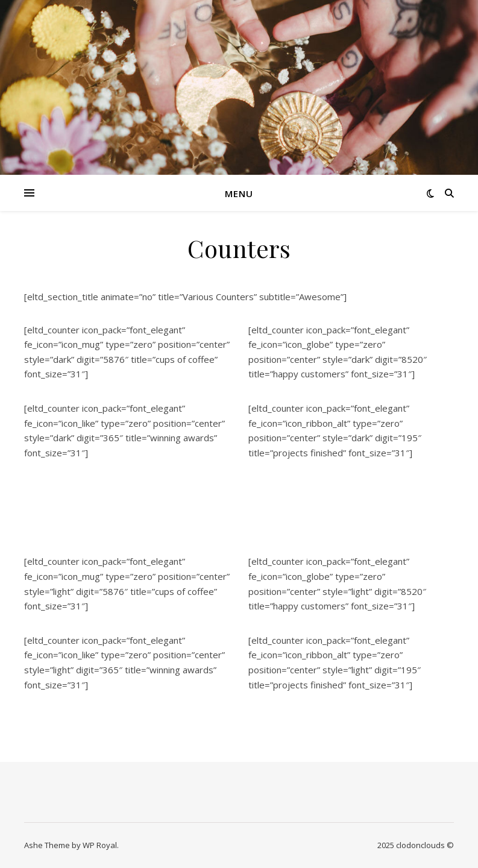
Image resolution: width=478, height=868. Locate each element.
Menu (239, 193)
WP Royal (100, 845)
